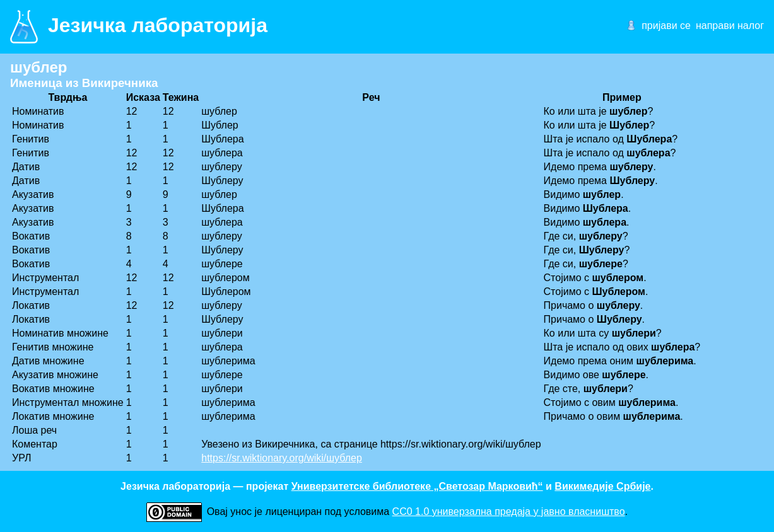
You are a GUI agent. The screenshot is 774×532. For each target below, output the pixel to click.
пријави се (666, 26)
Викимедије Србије (602, 486)
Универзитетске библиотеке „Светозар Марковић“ (417, 486)
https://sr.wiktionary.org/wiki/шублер (282, 458)
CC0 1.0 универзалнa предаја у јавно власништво (509, 512)
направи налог (730, 26)
